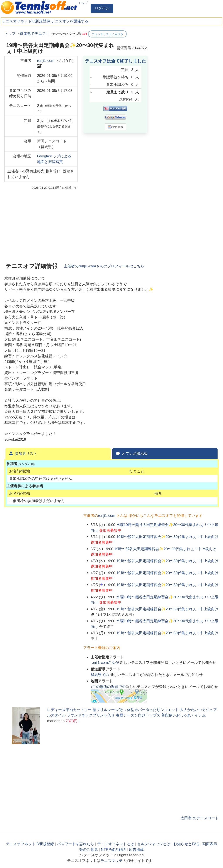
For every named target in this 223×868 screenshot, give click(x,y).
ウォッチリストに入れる (107, 34)
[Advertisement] (186, 58)
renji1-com (46, 61)
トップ (83, 3)
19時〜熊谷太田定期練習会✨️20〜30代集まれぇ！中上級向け (167, 537)
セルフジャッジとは (154, 844)
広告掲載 (136, 850)
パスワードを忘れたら (76, 844)
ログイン (102, 8)
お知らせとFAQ (186, 844)
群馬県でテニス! (33, 34)
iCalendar (115, 127)
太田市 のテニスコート (200, 818)
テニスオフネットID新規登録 (26, 21)
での (100, 675)
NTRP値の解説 (113, 850)
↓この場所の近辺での (108, 687)
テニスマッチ (111, 861)
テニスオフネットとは (116, 844)
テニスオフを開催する (70, 21)
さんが (105, 663)
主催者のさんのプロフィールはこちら (104, 266)
